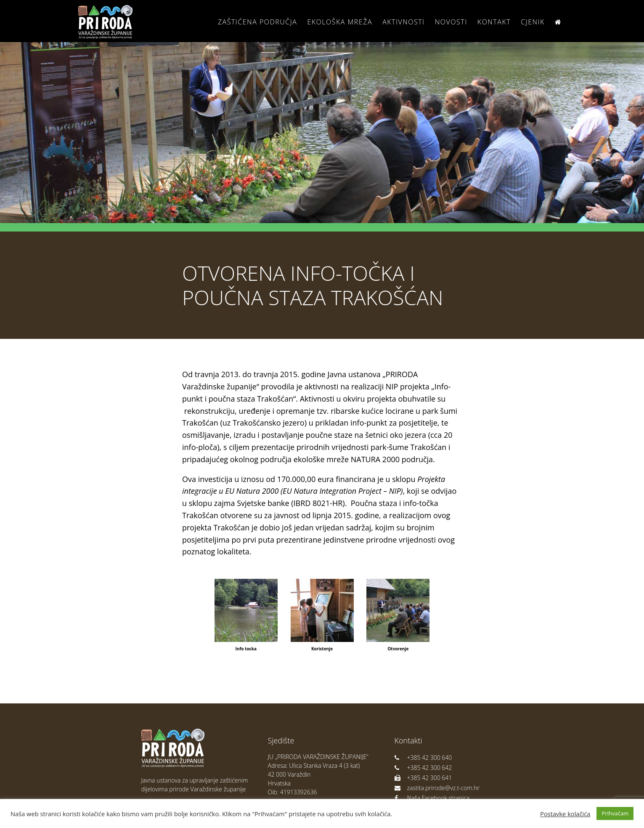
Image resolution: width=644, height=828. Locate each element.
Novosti (451, 22)
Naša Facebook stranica (432, 798)
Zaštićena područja (257, 22)
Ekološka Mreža (340, 22)
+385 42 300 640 (423, 757)
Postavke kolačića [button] (565, 814)
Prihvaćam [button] (615, 813)
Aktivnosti (403, 22)
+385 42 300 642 (423, 768)
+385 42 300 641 (423, 778)
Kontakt (494, 22)
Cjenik (533, 22)
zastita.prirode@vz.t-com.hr (437, 788)
